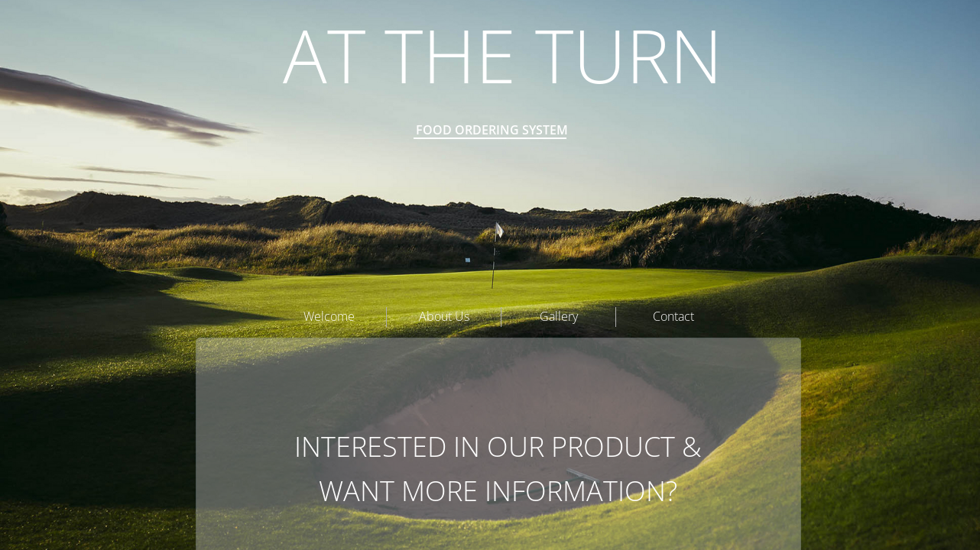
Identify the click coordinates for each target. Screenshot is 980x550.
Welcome (329, 316)
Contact (673, 316)
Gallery (559, 316)
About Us (444, 316)
